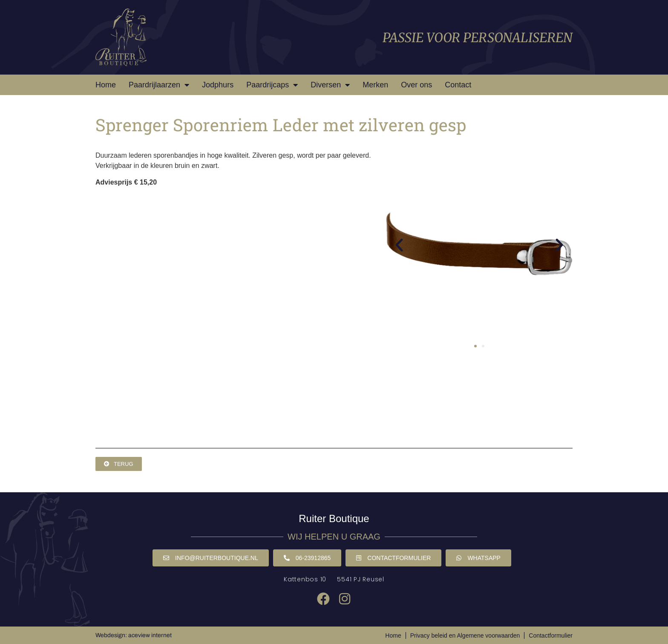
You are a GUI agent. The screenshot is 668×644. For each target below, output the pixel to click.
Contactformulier (551, 635)
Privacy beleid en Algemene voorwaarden (465, 635)
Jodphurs (218, 85)
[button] (399, 245)
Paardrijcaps (272, 85)
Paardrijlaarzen (159, 85)
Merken (375, 85)
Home (106, 85)
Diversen (330, 85)
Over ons (416, 85)
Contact (458, 85)
